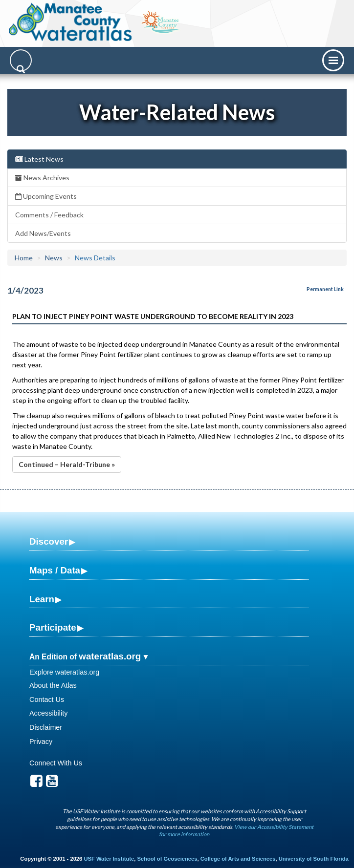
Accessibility (48, 713)
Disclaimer (46, 727)
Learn (42, 599)
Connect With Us (56, 763)
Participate (53, 627)
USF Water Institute (109, 859)
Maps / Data (55, 570)
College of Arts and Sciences (238, 859)
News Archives (42, 178)
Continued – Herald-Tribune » (67, 464)
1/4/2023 (25, 290)
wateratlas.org (110, 656)
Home (24, 258)
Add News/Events (43, 233)
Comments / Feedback (49, 215)
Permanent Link (325, 289)
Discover (49, 541)
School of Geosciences (167, 859)
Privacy (41, 741)
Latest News (39, 159)
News (54, 258)
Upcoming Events (46, 196)
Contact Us (47, 699)
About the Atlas (53, 685)
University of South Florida (314, 859)
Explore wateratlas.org (64, 672)
